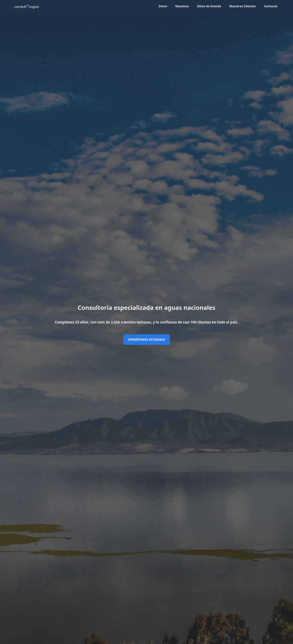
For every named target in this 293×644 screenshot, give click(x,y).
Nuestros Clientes (242, 6)
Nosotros (182, 6)
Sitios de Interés (209, 6)
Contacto (271, 6)
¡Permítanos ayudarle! (147, 340)
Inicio (163, 6)
